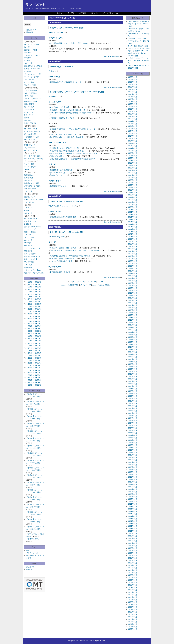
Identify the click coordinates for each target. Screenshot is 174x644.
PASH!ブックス (30, 145)
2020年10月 (133, 244)
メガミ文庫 (28, 265)
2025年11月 (133, 94)
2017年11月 (133, 330)
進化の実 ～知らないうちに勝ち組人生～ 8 (67, 110)
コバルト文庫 (29, 237)
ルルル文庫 (28, 240)
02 (38, 282)
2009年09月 (133, 570)
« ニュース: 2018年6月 (70, 285)
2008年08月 (133, 602)
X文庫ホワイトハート (32, 131)
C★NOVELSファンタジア (34, 200)
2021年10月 (133, 215)
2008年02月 (133, 617)
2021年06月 (133, 224)
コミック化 (28, 213)
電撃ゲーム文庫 (30, 232)
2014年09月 (133, 423)
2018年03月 (133, 320)
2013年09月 (133, 453)
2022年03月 (133, 202)
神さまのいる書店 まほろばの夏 (63, 248)
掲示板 (95, 13)
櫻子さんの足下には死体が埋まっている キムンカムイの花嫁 (74, 250)
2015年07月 (133, 399)
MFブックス (29, 112)
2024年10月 (133, 126)
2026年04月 (133, 82)
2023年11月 (133, 153)
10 (34, 284)
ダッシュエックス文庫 (32, 74)
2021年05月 (133, 227)
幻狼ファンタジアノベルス (34, 273)
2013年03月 (133, 467)
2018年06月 (133, 313)
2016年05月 (133, 374)
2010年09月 (133, 541)
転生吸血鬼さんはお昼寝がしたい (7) (64, 148)
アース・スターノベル (32, 99)
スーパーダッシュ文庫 (32, 248)
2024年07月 (133, 134)
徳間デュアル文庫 (31, 259)
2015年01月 (133, 413)
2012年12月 (133, 475)
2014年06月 (133, 430)
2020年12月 (133, 239)
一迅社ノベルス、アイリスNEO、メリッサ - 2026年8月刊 (139, 61)
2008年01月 (133, 619)
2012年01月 (133, 502)
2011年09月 (133, 511)
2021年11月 (133, 212)
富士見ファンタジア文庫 (33, 66)
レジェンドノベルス (32, 219)
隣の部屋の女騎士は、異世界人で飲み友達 (66, 137)
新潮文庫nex (29, 175)
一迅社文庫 (28, 246)
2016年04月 (133, 376)
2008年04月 (133, 612)
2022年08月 (133, 190)
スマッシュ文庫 (30, 254)
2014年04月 (133, 435)
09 (36, 284)
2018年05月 (133, 315)
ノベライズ (28, 208)
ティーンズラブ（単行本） (34, 159)
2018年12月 (133, 298)
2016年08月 (133, 367)
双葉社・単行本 (55, 181)
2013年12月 (133, 445)
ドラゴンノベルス (31, 91)
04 (34, 282)
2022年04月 (133, 200)
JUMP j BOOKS (30, 123)
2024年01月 (133, 148)
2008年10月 (133, 597)
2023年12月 (133, 151)
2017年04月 (133, 347)
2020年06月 (133, 254)
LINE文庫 (28, 224)
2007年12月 (133, 622)
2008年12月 (133, 592)
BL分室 (71, 13)
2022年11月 (133, 183)
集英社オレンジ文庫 (32, 183)
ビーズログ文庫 (30, 134)
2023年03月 (133, 173)
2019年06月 (133, 283)
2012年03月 (133, 497)
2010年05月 (133, 551)
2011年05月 (133, 521)
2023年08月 (133, 161)
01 (40, 282)
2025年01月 (133, 119)
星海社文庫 (28, 251)
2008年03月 (133, 614)
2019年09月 (133, 276)
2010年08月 (133, 543)
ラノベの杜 (35, 5)
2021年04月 (133, 229)
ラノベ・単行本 (30, 167)
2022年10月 (133, 185)
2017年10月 (133, 332)
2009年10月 (133, 568)
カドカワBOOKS (30, 93)
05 (31, 282)
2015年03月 (133, 408)
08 (38, 284)
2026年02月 (133, 87)
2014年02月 (133, 440)
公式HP (60, 32)
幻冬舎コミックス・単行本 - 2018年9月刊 (66, 202)
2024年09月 (133, 129)
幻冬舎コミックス (56, 211)
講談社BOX (28, 120)
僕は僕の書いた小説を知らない (62, 170)
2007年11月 (133, 624)
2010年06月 (133, 548)
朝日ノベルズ (29, 107)
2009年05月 (133, 580)
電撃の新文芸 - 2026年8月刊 (139, 21)
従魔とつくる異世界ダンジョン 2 (63, 134)
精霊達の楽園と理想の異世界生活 (63, 217)
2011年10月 (133, 509)
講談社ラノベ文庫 (31, 50)
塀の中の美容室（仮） (58, 173)
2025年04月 (133, 111)
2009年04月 (133, 583)
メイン (59, 13)
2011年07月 (133, 516)
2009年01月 (133, 590)
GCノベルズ (29, 115)
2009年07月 (133, 575)
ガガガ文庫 (28, 63)
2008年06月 (133, 607)
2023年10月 (133, 156)
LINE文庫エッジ (30, 221)
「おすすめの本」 (33, 539)
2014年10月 (133, 421)
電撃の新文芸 (29, 104)
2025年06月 (133, 107)
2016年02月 (133, 381)
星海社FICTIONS (30, 101)
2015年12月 (133, 386)
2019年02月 (133, 293)
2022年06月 (133, 195)
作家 (28, 551)
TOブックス (29, 96)
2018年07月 (133, 310)
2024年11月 (133, 124)
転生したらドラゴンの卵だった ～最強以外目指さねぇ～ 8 (73, 154)
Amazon (52, 32)
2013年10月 (133, 450)
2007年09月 (133, 629)
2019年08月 (133, 278)
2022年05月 (133, 197)
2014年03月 (133, 438)
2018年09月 (133, 305)
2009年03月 (133, 585)
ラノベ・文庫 (29, 164)
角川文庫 (52, 242)
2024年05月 (133, 138)
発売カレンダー (32, 30)
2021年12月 (133, 210)
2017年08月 (133, 337)
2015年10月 (133, 391)
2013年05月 (133, 462)
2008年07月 (133, 605)
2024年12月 (133, 121)
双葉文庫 (52, 164)
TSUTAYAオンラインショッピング (62, 206)
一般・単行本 (29, 202)
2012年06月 (133, 489)
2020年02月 (133, 264)
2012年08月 (133, 484)
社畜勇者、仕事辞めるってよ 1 (62, 118)
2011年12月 (133, 504)
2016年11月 (133, 359)
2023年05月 (133, 168)
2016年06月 (133, 372)
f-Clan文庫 (28, 267)
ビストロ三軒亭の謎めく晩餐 (61, 261)
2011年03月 (133, 526)
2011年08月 (133, 514)
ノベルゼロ (28, 235)
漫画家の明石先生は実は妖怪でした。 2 (65, 82)
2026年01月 (133, 89)
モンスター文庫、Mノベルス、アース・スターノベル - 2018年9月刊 (77, 92)
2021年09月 (133, 217)
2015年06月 (133, 401)
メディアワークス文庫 (32, 186)
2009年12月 (133, 563)
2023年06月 (133, 165)
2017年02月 (133, 352)
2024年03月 (133, 143)
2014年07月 (133, 428)
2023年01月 (133, 178)
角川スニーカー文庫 (32, 44)
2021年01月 (133, 237)
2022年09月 (133, 188)
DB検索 (29, 569)
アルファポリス (30, 110)
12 (29, 284)
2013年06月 (133, 460)
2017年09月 (133, 335)
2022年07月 (133, 192)
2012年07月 (133, 487)
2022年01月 (133, 207)
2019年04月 (133, 288)
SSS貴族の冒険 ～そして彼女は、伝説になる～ (69, 43)
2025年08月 (133, 102)
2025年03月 (133, 114)
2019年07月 (133, 281)
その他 (27, 210)
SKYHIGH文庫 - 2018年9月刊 (62, 67)
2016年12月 (133, 357)
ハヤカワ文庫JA (30, 189)
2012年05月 (133, 492)
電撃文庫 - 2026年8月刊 (137, 39)
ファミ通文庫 (29, 80)
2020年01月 (133, 266)
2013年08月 (133, 455)
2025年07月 (133, 104)
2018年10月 (133, 303)
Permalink (108, 56)
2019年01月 (133, 295)
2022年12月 (133, 180)
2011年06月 (133, 519)
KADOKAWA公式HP (57, 237)
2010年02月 (133, 558)
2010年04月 (133, 553)
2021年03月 (133, 232)
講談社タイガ (29, 180)
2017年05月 (133, 345)
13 (102, 282)
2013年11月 (133, 448)
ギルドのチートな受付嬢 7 (60, 107)
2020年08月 (133, 249)
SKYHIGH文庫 (54, 77)
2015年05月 (133, 403)
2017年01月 (133, 354)
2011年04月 (133, 524)
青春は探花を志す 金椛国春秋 (62, 258)
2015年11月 (133, 389)
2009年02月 (133, 587)
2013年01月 (133, 472)
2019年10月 (133, 273)
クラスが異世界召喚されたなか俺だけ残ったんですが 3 (72, 113)
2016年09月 (133, 364)
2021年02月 (133, 234)
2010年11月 (133, 536)
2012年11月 (133, 477)
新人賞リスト (31, 567)
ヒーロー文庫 (29, 82)
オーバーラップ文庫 (32, 77)
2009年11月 (133, 565)
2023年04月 (133, 170)
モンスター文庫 (30, 85)
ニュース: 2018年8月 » (101, 285)
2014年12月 (133, 416)
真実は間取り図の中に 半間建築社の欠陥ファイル (70, 256)
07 (40, 284)
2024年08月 (133, 131)
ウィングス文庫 (30, 140)
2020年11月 (133, 242)
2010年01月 (133, 560)
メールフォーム (110, 13)
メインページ (86, 285)
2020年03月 (133, 261)
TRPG (26, 170)
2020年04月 (133, 259)
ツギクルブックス (56, 38)
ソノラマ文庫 (29, 262)
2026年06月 (133, 77)
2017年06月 (133, 342)
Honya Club (53, 96)
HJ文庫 (27, 47)
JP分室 (83, 13)
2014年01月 (133, 443)
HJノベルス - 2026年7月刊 (138, 46)
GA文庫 (27, 61)
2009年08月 (133, 573)
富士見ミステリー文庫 (32, 257)
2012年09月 (133, 482)
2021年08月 (133, 219)
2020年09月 (133, 246)
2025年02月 (133, 116)
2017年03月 (133, 349)
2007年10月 (133, 627)
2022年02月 (133, 205)
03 (36, 282)
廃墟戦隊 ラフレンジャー (60, 186)
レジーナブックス (31, 150)
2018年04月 (133, 318)
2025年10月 (133, 97)
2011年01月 (133, 531)
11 (31, 284)
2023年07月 (133, 163)
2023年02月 (133, 175)
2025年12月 (133, 92)
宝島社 (27, 118)
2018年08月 (133, 308)
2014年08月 (133, 426)
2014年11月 (133, 418)
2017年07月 (133, 340)
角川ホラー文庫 (55, 267)
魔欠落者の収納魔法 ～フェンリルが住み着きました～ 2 (72, 129)
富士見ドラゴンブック (32, 69)
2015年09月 (133, 394)
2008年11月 (133, 595)
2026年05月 (133, 80)
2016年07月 (133, 369)
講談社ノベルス (30, 197)
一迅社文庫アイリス (32, 137)
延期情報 (30, 32)
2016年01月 (133, 384)
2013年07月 (133, 457)
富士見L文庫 (29, 178)
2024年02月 (133, 146)
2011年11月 (133, 506)
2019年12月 (133, 269)
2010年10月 (133, 538)
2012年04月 (133, 494)
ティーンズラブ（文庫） (33, 156)
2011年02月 (133, 529)
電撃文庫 (27, 53)
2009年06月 (133, 578)
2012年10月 (133, 479)
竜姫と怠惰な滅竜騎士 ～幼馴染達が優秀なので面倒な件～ (73, 159)
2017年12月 (133, 327)
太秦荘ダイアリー (57, 175)
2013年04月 (133, 465)
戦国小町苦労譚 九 (57, 156)
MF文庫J (27, 71)
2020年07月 (133, 251)
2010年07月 (133, 546)
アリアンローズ (30, 148)
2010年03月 (133, 556)
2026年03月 (133, 85)
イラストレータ (32, 553)
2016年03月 (133, 379)
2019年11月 (133, 271)
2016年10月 (133, 362)
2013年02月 (133, 470)
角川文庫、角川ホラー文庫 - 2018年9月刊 (66, 232)
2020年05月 (133, 256)
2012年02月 (133, 499)
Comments (116, 56)
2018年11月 (133, 300)
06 (29, 282)
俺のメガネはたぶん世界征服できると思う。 (67, 151)
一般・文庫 (28, 191)
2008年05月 (133, 610)
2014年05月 (133, 433)
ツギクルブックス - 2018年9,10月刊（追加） (67, 28)
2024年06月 (133, 136)
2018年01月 (133, 325)
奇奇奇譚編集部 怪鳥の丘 (60, 272)
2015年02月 (133, 411)
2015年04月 (133, 406)
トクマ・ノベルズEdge (33, 270)
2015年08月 (133, 396)
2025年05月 (133, 109)
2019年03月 (133, 291)
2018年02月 (133, 322)
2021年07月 (133, 222)
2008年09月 (133, 600)
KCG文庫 (28, 243)
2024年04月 (133, 141)
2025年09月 (133, 99)
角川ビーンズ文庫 (31, 129)
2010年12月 (133, 533)
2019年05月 (133, 286)
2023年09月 (133, 158)
